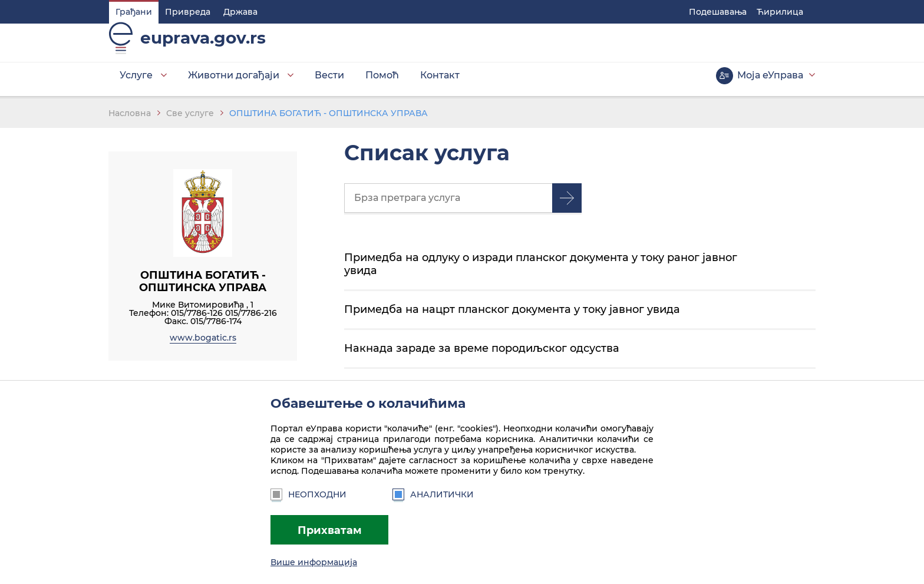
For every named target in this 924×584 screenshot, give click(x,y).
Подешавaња (718, 12)
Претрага (567, 201)
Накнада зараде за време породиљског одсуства (482, 351)
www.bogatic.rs (203, 341)
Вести (329, 82)
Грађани (133, 12)
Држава (240, 12)
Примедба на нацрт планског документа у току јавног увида (512, 312)
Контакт (439, 82)
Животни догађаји (233, 82)
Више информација (314, 562)
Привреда (187, 12)
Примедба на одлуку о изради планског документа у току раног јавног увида (541, 267)
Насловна (130, 116)
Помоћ (382, 82)
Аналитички (433, 494)
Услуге (136, 82)
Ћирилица (781, 12)
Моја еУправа (771, 82)
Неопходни (308, 494)
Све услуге (190, 116)
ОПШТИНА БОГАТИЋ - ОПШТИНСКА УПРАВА (329, 116)
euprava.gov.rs (202, 45)
